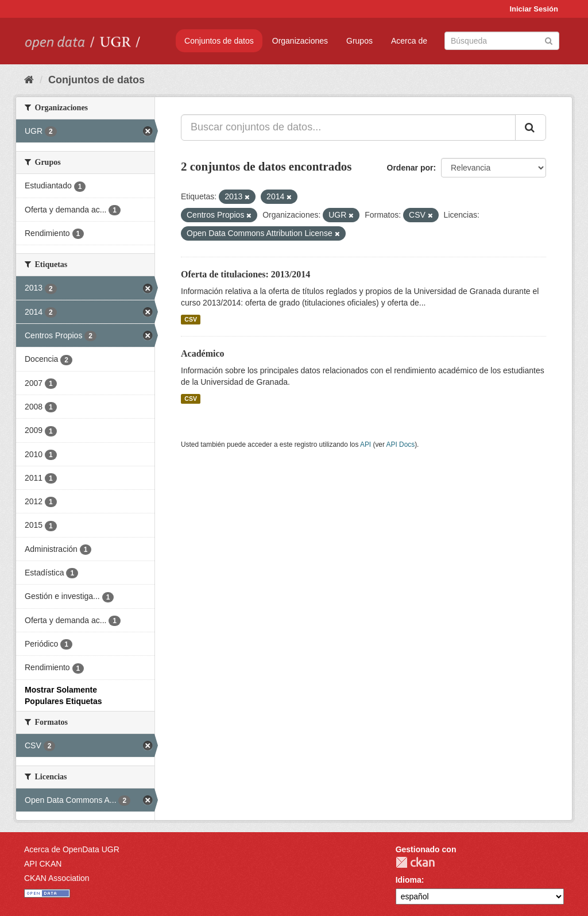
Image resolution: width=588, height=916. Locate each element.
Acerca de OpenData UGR (72, 849)
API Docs (401, 445)
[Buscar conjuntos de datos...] (348, 127)
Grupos (359, 41)
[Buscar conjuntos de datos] (502, 41)
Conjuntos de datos (219, 41)
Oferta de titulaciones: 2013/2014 (245, 274)
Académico (203, 353)
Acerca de (409, 41)
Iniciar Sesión (534, 9)
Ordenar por (410, 168)
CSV (191, 319)
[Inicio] (29, 80)
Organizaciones (300, 41)
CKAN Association (57, 878)
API (365, 445)
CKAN (415, 862)
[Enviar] (549, 40)
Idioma (409, 880)
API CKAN (43, 864)
